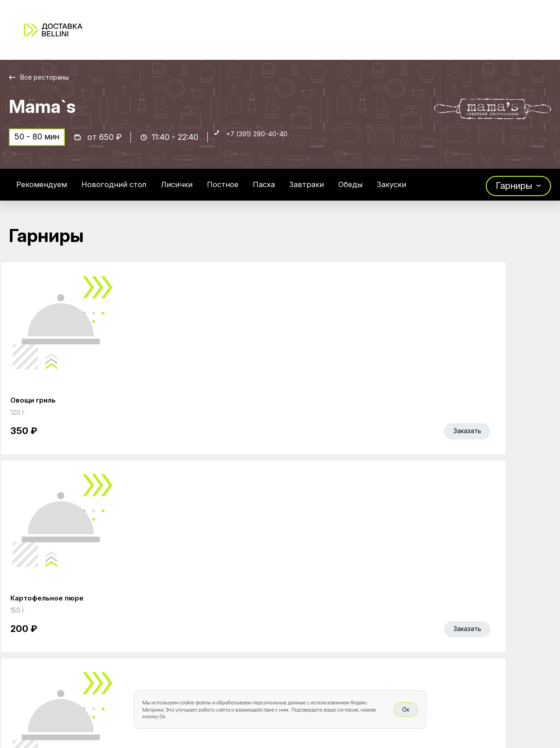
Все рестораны (50, 77)
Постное (250, 191)
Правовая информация (356, 617)
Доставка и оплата (348, 598)
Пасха (296, 191)
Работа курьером (344, 579)
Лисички (199, 191)
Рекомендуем (46, 191)
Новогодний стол (129, 191)
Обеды (393, 191)
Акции (209, 598)
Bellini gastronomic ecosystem (457, 593)
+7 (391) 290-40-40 (266, 142)
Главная (213, 579)
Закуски (439, 191)
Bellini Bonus (222, 617)
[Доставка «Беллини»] (53, 30)
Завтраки (344, 191)
